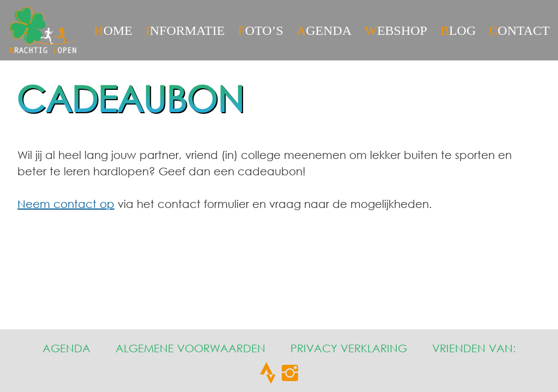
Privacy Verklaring (349, 348)
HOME (113, 30)
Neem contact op (66, 204)
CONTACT (519, 30)
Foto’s (260, 30)
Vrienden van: (474, 348)
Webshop (396, 30)
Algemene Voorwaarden (190, 348)
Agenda (324, 30)
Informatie (185, 30)
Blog (458, 30)
